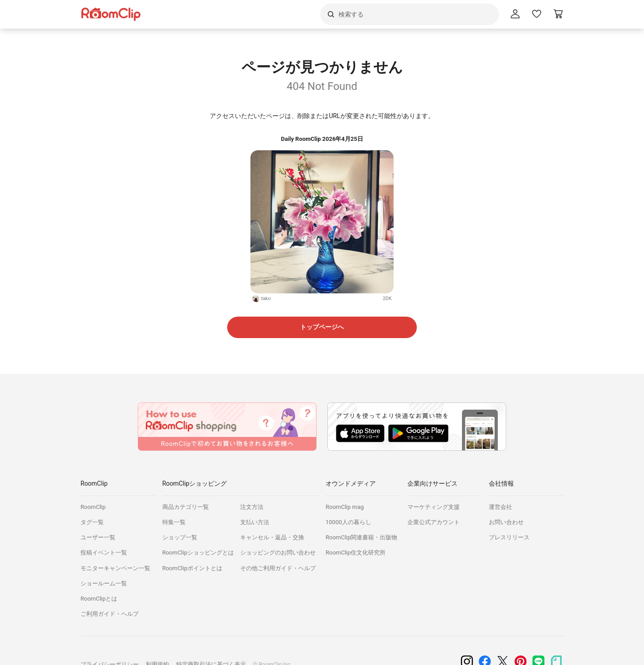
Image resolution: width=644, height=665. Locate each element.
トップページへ (322, 327)
